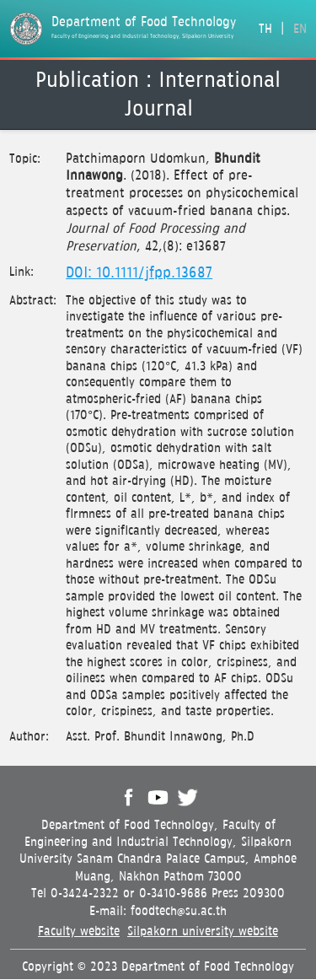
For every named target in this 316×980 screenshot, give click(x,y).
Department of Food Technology (144, 22)
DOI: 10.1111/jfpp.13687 (139, 273)
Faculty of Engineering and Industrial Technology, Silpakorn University (142, 36)
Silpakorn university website (203, 932)
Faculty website (79, 932)
